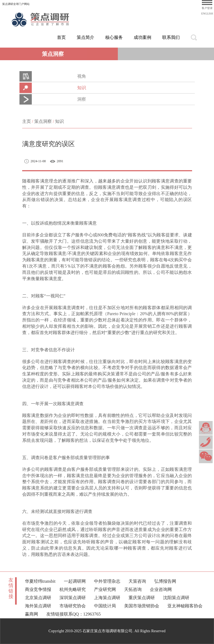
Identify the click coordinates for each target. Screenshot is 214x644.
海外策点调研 (38, 606)
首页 (61, 37)
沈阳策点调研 (176, 598)
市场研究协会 (73, 606)
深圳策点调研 (73, 598)
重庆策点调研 (142, 598)
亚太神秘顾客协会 (185, 606)
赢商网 (32, 614)
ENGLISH (207, 14)
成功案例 (142, 37)
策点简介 (85, 37)
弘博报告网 (165, 581)
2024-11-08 (38, 161)
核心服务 (114, 37)
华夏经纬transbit (40, 581)
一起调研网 (75, 581)
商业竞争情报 (38, 589)
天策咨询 (137, 581)
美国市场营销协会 (142, 606)
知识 (59, 121)
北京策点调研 (38, 598)
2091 (60, 161)
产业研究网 (105, 589)
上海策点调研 (107, 598)
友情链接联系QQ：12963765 (74, 614)
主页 (27, 121)
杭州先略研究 (73, 589)
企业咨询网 (161, 589)
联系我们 (171, 37)
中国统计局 (105, 606)
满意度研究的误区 (48, 144)
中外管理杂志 (107, 581)
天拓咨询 (133, 589)
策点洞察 (43, 121)
